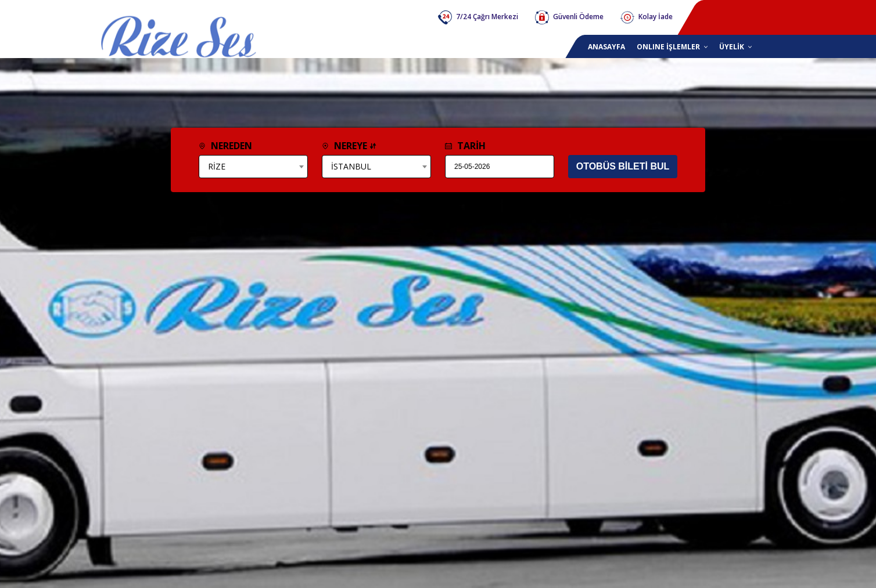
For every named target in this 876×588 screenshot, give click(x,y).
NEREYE (349, 146)
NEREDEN (225, 146)
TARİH (465, 146)
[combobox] (253, 167)
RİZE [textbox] (217, 166)
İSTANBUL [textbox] (351, 166)
